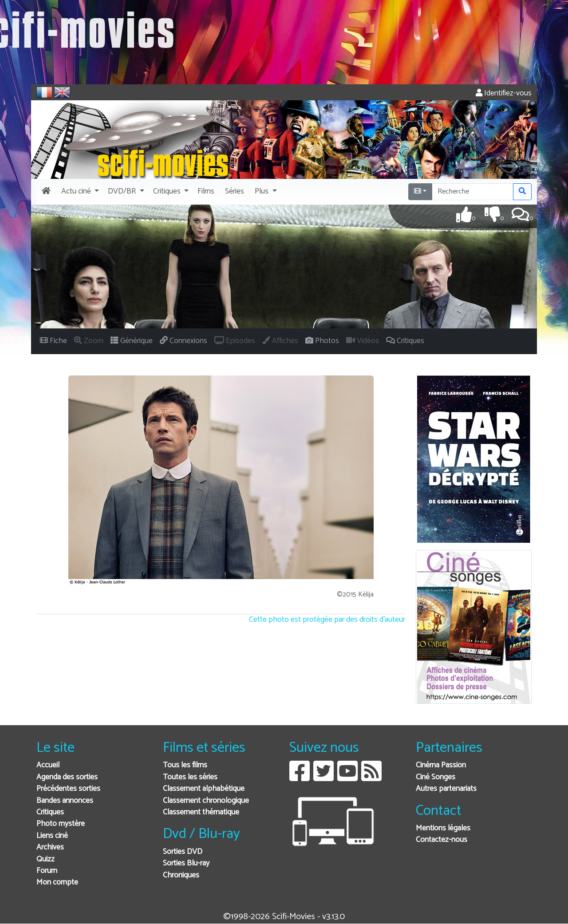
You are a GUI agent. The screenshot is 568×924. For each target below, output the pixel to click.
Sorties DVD (183, 852)
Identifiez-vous (504, 93)
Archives (50, 847)
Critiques (50, 812)
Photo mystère (61, 824)
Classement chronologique (206, 801)
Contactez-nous (442, 840)
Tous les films (185, 765)
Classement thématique (201, 812)
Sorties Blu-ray (186, 863)
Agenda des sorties (67, 777)
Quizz (45, 859)
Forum (47, 871)
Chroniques (181, 875)
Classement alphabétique (204, 789)
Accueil (48, 765)
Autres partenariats (446, 789)
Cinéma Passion (441, 765)
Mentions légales (443, 828)
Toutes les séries (190, 777)
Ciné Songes (436, 777)
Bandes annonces (65, 801)
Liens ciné (52, 836)
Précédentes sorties (68, 789)
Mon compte (57, 883)
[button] (79, 192)
